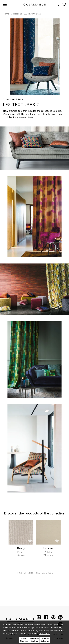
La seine (48, 548)
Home (6, 14)
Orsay (21, 548)
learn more (45, 633)
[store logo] (34, 5)
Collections (16, 14)
